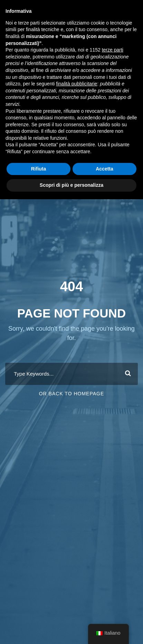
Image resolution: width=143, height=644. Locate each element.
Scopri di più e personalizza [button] (71, 185)
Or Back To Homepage (72, 394)
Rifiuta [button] (39, 169)
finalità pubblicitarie (77, 84)
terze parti (113, 50)
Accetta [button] (104, 169)
